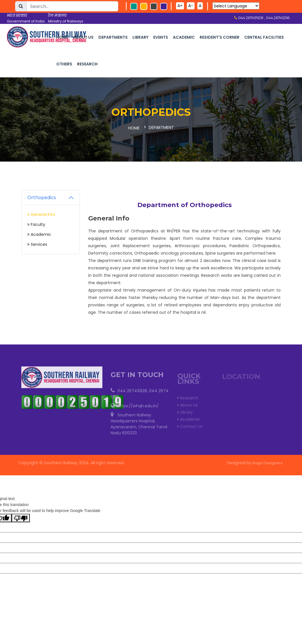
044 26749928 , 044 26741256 (263, 18)
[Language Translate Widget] (236, 6)
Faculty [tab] (36, 223)
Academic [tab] (39, 233)
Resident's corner (220, 37)
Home (62, 37)
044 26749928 (132, 392)
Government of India (26, 21)
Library (140, 37)
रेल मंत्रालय (57, 16)
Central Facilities (264, 37)
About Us (83, 37)
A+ (180, 6)
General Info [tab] (41, 213)
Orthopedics (42, 196)
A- (191, 6)
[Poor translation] (21, 517)
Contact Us (190, 426)
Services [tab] (37, 243)
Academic (184, 37)
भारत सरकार (17, 16)
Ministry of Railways (66, 21)
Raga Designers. (270, 462)
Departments (113, 37)
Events (161, 37)
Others (64, 64)
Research (87, 64)
